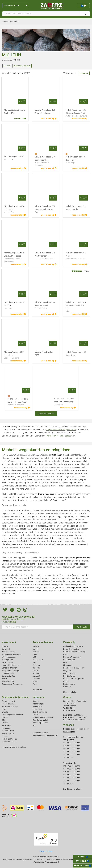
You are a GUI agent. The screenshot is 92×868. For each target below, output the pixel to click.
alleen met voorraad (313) (18, 73)
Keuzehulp (69, 642)
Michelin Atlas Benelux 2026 (44, 354)
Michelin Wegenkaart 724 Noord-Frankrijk (76, 208)
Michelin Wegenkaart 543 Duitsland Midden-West (19, 402)
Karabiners (6, 725)
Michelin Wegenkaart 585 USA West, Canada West (76, 113)
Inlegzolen (67, 671)
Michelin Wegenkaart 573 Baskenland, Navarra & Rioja (76, 307)
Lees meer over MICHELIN (11, 60)
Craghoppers (38, 660)
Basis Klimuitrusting (71, 649)
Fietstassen (68, 665)
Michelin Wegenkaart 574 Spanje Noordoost (46, 161)
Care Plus (36, 668)
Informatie (39, 697)
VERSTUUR (81, 627)
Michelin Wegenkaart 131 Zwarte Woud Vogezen (45, 112)
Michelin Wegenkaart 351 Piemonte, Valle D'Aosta (46, 209)
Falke (35, 684)
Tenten (5, 679)
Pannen (5, 736)
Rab (34, 662)
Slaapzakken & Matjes (11, 671)
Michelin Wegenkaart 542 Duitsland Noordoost (15, 257)
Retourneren (38, 707)
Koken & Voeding (9, 652)
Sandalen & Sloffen (9, 668)
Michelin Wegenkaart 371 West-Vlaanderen (46, 256)
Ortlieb (35, 681)
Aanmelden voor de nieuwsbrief (45, 735)
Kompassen (7, 728)
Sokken (5, 646)
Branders (6, 712)
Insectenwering (69, 673)
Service (35, 715)
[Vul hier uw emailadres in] (37, 627)
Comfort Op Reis (9, 676)
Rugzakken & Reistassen (12, 654)
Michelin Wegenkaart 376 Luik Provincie (15, 209)
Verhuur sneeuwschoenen (43, 717)
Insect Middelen (8, 673)
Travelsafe (37, 679)
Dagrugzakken (69, 660)
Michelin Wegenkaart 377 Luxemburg (15, 355)
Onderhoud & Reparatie (15, 697)
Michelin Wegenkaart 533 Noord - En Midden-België (65, 402)
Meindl (35, 649)
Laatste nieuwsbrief (41, 733)
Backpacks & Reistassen (73, 646)
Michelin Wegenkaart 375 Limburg (15, 305)
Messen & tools (8, 731)
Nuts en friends (8, 734)
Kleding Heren (7, 660)
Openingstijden (39, 704)
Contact (36, 701)
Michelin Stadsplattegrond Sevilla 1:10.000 (15, 112)
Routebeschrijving (40, 712)
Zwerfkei (36, 671)
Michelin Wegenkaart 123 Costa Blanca (76, 354)
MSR (34, 657)
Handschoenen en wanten (74, 668)
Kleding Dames (8, 681)
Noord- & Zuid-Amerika (11, 665)
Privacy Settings (46, 851)
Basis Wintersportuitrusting (74, 652)
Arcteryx (36, 652)
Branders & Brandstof (72, 657)
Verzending (37, 709)
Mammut (36, 676)
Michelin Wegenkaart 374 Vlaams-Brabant (46, 305)
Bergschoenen (8, 662)
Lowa (35, 654)
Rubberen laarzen (9, 742)
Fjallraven (36, 665)
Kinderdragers (69, 684)
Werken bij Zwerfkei (40, 723)
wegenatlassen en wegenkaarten (61, 430)
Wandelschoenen (9, 657)
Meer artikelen (46, 414)
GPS (4, 720)
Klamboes (67, 687)
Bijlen (65, 654)
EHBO (66, 662)
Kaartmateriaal (69, 676)
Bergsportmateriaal (10, 707)
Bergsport (6, 649)
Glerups (36, 646)
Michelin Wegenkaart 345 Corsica (76, 256)
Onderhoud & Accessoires (12, 684)
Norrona (36, 673)
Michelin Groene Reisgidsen (60, 436)
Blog (34, 725)
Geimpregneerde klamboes (13, 715)
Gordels (5, 717)
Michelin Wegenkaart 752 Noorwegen (14, 158)
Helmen (5, 723)
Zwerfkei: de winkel (40, 720)
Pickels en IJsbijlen (9, 739)
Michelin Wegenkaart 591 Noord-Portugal (76, 160)
